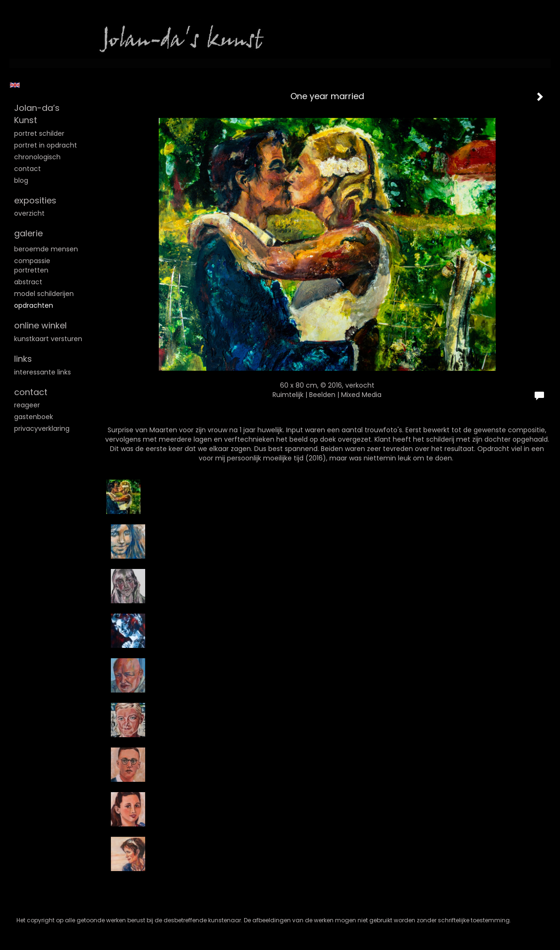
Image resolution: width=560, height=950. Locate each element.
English (15, 85)
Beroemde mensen (46, 249)
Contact (27, 169)
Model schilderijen (44, 294)
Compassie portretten (32, 265)
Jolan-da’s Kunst (37, 114)
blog (21, 180)
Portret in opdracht (46, 145)
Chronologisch (37, 157)
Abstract (28, 282)
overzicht (29, 213)
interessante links (43, 372)
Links (23, 359)
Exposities (35, 200)
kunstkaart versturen (48, 339)
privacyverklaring (42, 428)
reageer (27, 405)
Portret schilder (39, 133)
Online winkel (40, 325)
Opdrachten (34, 305)
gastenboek (34, 417)
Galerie (28, 233)
